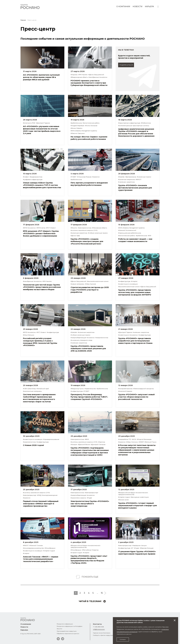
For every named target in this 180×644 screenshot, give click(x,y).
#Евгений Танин (150, 442)
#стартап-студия (124, 497)
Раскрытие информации (65, 624)
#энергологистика (102, 338)
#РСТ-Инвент (51, 228)
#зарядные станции (139, 545)
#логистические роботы (91, 123)
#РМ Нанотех (83, 75)
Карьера (149, 6)
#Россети (74, 228)
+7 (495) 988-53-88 (98, 627)
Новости (137, 6)
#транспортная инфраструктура (129, 123)
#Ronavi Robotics (76, 128)
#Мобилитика (146, 123)
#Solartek (121, 177)
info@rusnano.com (99, 629)
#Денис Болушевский (96, 75)
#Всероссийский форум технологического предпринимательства (133, 494)
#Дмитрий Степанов (98, 444)
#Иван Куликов (90, 284)
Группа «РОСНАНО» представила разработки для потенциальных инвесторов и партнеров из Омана (135, 341)
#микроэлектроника (125, 389)
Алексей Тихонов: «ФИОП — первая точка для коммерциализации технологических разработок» (41, 559)
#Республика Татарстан (90, 550)
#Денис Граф (75, 236)
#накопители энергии (78, 498)
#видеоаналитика (36, 177)
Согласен (123, 639)
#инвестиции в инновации (128, 284)
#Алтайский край (43, 389)
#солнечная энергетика (127, 179)
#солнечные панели (144, 177)
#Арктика (102, 442)
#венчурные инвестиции (140, 497)
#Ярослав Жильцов (147, 548)
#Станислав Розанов (84, 177)
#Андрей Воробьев (77, 126)
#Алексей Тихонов (36, 545)
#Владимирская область (79, 77)
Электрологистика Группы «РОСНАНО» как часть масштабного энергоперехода (90, 504)
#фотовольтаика (131, 177)
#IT (132, 548)
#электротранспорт (30, 495)
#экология (96, 177)
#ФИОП (138, 179)
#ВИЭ (87, 439)
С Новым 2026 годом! (33, 445)
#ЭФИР (141, 442)
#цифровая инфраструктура (33, 179)
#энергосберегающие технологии (83, 338)
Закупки (59, 629)
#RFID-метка (41, 228)
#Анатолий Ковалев (125, 391)
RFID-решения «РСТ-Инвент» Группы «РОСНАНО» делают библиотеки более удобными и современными (41, 233)
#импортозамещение (50, 495)
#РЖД (39, 495)
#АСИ (134, 439)
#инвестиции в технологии (128, 335)
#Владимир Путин (77, 389)
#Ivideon (26, 177)
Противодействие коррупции (67, 631)
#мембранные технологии (98, 77)
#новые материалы (77, 284)
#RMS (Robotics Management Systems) (84, 131)
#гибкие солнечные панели (98, 233)
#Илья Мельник (29, 335)
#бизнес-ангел (123, 500)
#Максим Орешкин (78, 133)
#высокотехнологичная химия (98, 281)
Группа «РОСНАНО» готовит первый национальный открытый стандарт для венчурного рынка (137, 505)
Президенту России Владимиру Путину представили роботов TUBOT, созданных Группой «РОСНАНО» (89, 397)
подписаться (126, 65)
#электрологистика (85, 228)
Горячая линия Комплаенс (102, 633)
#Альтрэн (74, 444)
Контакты (97, 624)
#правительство (90, 389)
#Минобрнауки (50, 548)
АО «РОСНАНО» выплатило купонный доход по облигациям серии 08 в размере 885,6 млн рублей (41, 77)
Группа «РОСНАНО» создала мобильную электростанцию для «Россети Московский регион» (87, 241)
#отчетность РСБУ (29, 123)
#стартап (134, 281)
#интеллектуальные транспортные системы (134, 126)
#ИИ (149, 236)
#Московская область (100, 228)
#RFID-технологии (29, 228)
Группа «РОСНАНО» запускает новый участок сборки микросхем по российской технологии (136, 397)
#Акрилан (74, 75)
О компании (123, 6)
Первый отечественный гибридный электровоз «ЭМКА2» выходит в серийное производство (41, 504)
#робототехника (76, 123)
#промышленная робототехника (130, 233)
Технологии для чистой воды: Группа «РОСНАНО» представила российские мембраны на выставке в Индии (42, 287)
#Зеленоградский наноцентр (143, 389)
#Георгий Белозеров (144, 439)
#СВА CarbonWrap (29, 389)
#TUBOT (73, 177)
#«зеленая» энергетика (126, 182)
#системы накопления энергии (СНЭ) (84, 230)
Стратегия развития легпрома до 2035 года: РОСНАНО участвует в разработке (90, 290)
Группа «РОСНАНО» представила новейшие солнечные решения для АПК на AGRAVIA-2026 (88, 348)
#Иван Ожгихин (132, 442)
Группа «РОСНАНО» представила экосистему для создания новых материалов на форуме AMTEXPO (135, 292)
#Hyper (89, 498)
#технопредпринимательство (33, 548)
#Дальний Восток (84, 444)
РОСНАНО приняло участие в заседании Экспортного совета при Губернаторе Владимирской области (89, 83)
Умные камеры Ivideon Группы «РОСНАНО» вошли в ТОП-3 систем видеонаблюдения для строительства (42, 185)
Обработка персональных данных (68, 633)
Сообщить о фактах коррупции (103, 635)
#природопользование (51, 439)
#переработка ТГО (125, 439)
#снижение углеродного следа (81, 340)
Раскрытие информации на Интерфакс (70, 626)
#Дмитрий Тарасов (43, 123)
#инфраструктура (124, 281)
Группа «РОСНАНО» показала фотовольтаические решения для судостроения (135, 188)
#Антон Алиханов (91, 126)
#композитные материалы (32, 391)
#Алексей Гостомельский (127, 230)
